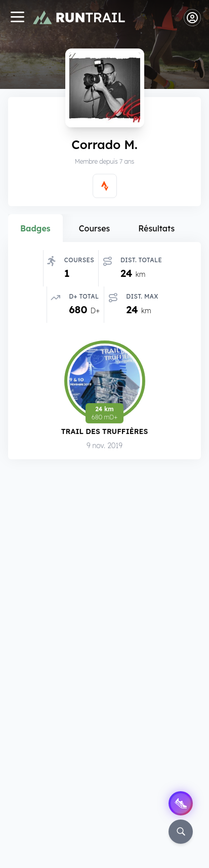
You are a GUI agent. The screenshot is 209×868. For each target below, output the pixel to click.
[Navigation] (17, 18)
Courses (95, 228)
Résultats (156, 228)
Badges (35, 228)
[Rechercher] (181, 832)
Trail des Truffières (104, 432)
